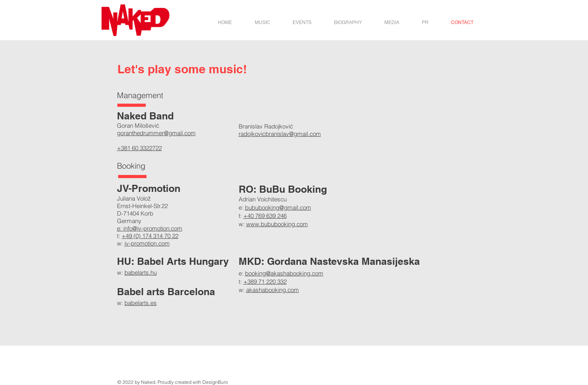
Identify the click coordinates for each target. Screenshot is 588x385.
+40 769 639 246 (265, 216)
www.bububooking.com (277, 224)
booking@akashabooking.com (284, 273)
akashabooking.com (273, 290)
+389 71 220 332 (265, 282)
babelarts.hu (141, 272)
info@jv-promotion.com (153, 228)
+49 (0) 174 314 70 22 (150, 236)
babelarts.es (141, 303)
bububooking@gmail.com (278, 207)
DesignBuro (215, 382)
